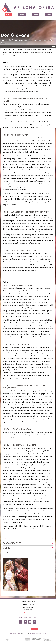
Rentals (8, 15)
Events (6, 548)
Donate (49, 15)
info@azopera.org (28, 618)
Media (6, 552)
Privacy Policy (28, 613)
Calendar (22, 15)
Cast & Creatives (12, 543)
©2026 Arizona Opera (15, 634)
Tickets (36, 15)
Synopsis (8, 539)
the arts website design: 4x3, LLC (38, 634)
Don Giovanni (16, 35)
